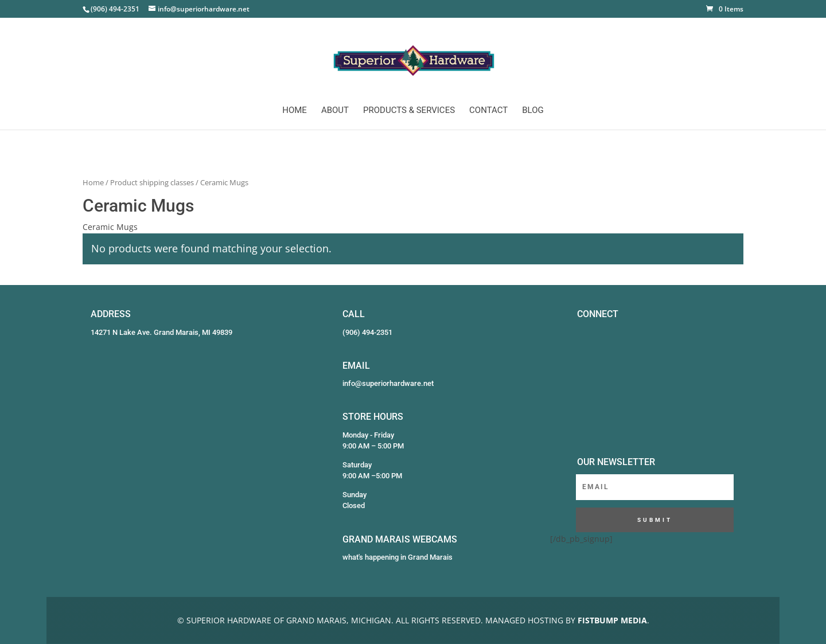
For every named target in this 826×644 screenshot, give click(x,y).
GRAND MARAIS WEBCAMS (400, 539)
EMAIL (356, 366)
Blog (533, 111)
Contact (488, 111)
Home (295, 111)
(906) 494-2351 (367, 332)
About (335, 111)
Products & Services (409, 111)
